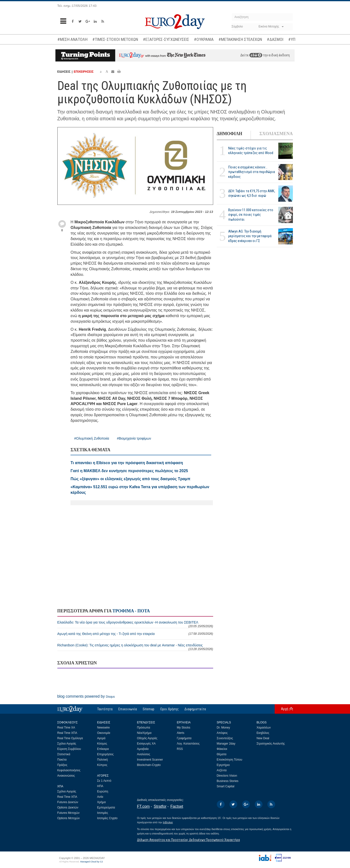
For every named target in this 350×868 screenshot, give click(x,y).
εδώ (256, 55)
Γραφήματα (184, 738)
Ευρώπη (103, 791)
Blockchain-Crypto (149, 765)
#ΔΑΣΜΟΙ (275, 39)
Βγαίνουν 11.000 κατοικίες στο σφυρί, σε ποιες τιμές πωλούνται (251, 215)
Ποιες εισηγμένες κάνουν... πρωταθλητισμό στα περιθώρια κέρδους (252, 172)
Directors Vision (227, 776)
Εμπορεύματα (106, 807)
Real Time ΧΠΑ (67, 733)
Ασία (100, 797)
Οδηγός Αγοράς (147, 738)
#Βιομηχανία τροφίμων (134, 438)
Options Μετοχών (69, 818)
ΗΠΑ (100, 786)
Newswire (104, 728)
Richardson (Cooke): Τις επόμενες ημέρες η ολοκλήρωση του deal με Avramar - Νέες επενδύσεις (135, 647)
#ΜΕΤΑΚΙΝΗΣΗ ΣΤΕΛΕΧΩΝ (240, 39)
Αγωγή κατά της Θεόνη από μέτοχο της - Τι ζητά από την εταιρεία (135, 634)
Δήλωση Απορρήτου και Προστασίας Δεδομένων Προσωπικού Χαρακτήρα (188, 840)
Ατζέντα (222, 770)
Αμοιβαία (143, 749)
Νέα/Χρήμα (144, 733)
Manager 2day (226, 744)
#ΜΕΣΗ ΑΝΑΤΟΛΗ (72, 39)
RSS (180, 749)
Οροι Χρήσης (169, 709)
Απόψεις (222, 733)
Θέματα (222, 754)
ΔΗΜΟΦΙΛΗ (230, 134)
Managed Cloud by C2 (92, 862)
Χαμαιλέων (264, 728)
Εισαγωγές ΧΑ (146, 744)
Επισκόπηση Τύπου (230, 760)
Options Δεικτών (68, 807)
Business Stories (228, 781)
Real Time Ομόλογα (70, 738)
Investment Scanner (150, 760)
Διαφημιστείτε (195, 709)
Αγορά (101, 738)
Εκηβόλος (263, 733)
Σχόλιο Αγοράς (67, 744)
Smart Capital (226, 786)
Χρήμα (101, 802)
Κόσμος (102, 744)
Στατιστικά (64, 754)
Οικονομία (104, 733)
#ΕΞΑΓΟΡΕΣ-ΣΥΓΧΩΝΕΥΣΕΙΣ (166, 39)
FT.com (143, 806)
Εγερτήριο (223, 765)
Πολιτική (103, 760)
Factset (177, 806)
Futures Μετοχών (69, 813)
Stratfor (160, 806)
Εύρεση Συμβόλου (69, 749)
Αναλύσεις (144, 754)
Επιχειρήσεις (105, 754)
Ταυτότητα (105, 709)
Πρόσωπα (144, 728)
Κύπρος (102, 765)
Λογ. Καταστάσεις (188, 744)
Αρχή (285, 709)
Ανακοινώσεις (66, 776)
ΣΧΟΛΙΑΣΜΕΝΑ (276, 134)
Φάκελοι (222, 749)
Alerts (181, 733)
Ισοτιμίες (103, 813)
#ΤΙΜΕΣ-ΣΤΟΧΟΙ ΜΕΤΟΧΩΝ (115, 39)
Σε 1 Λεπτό (104, 781)
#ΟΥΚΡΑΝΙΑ (204, 39)
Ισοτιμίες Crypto (107, 818)
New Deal (263, 738)
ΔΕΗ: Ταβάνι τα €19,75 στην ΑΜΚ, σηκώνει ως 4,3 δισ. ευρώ (252, 193)
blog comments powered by (86, 696)
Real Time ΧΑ (66, 728)
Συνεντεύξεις (225, 738)
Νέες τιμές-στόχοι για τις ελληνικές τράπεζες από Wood (251, 151)
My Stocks (184, 728)
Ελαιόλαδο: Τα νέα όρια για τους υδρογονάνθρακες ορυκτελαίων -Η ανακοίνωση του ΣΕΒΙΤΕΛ (135, 624)
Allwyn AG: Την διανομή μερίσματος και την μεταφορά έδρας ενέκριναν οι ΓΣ (250, 236)
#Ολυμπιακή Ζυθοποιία (92, 438)
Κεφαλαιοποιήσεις (69, 770)
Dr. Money (223, 728)
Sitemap (149, 709)
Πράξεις (62, 765)
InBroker (168, 822)
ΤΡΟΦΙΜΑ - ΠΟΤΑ (131, 611)
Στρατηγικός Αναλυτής (271, 744)
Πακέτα (62, 760)
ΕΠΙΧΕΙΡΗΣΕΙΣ (84, 72)
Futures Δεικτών (68, 802)
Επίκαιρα (103, 749)
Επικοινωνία (128, 709)
